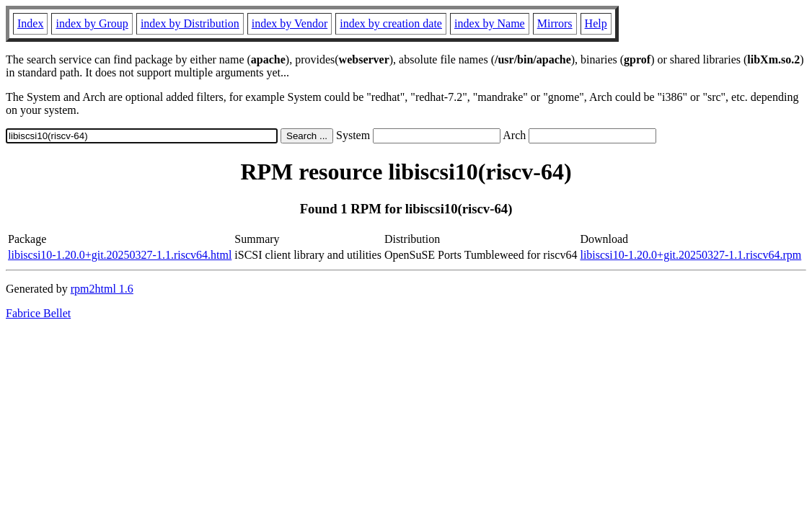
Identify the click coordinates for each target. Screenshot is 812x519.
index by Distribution (190, 23)
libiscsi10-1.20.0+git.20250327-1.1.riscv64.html (120, 255)
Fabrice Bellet (38, 313)
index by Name (490, 23)
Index (30, 23)
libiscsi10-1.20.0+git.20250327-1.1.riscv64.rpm (690, 255)
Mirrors (555, 23)
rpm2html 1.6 (102, 289)
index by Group (92, 23)
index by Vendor (290, 23)
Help (596, 23)
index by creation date (391, 23)
